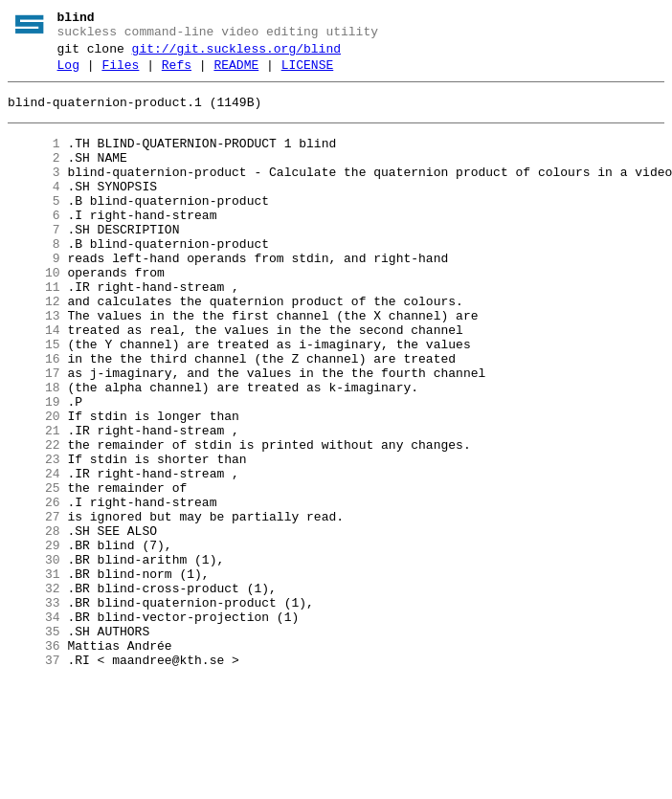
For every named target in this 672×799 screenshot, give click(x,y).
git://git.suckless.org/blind (236, 55)
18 (34, 451)
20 (34, 485)
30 (34, 657)
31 (34, 675)
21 (34, 502)
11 (34, 330)
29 (34, 640)
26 (34, 588)
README (236, 74)
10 (34, 313)
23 (34, 537)
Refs (177, 74)
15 (34, 399)
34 (34, 726)
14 (34, 382)
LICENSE (308, 74)
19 (34, 468)
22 (34, 520)
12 (34, 347)
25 (34, 571)
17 (34, 433)
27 (34, 606)
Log (68, 74)
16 (34, 416)
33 (34, 709)
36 (34, 761)
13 (34, 365)
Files (120, 74)
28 (34, 623)
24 (34, 554)
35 (34, 744)
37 (34, 778)
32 (34, 692)
